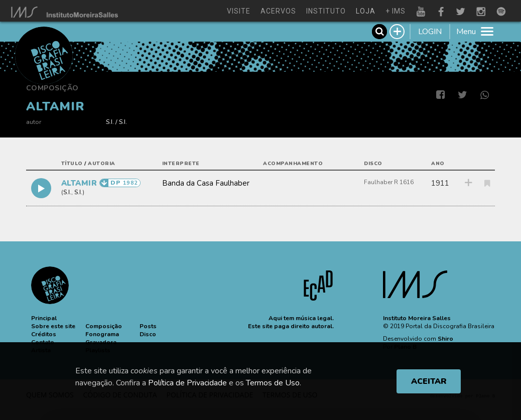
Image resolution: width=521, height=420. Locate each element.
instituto (326, 11)
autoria (102, 164)
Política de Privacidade (187, 383)
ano (438, 164)
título (72, 164)
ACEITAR (429, 381)
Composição (52, 88)
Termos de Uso (273, 383)
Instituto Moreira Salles (417, 318)
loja (366, 11)
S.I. (110, 122)
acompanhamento (293, 164)
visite (239, 11)
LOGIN (430, 32)
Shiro (445, 339)
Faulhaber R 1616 (389, 182)
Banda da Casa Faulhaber (206, 183)
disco (373, 164)
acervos (278, 11)
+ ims (396, 11)
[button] (44, 318)
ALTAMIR (80, 183)
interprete (181, 164)
